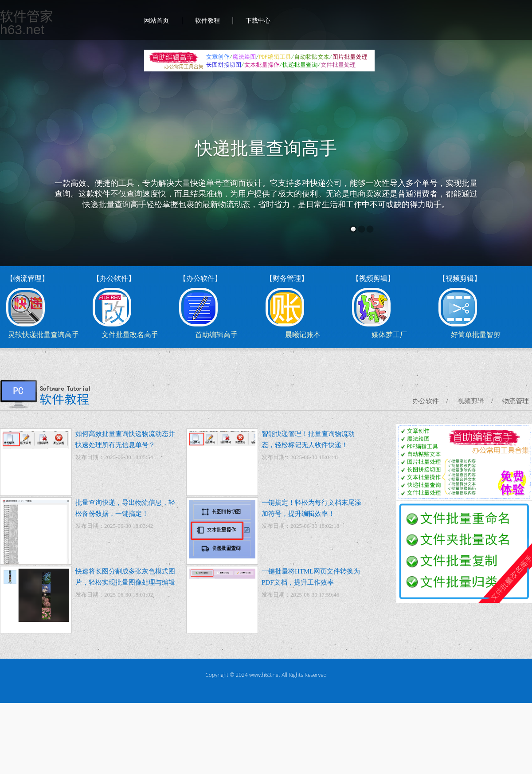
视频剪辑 (471, 401)
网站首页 (156, 21)
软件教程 (207, 21)
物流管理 (516, 401)
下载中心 (258, 21)
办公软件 (426, 401)
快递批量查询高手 (266, 148)
